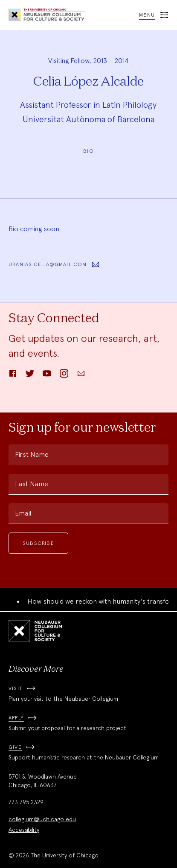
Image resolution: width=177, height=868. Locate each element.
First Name (32, 454)
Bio (88, 151)
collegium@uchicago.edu (42, 819)
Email (23, 513)
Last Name (32, 484)
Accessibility (24, 830)
